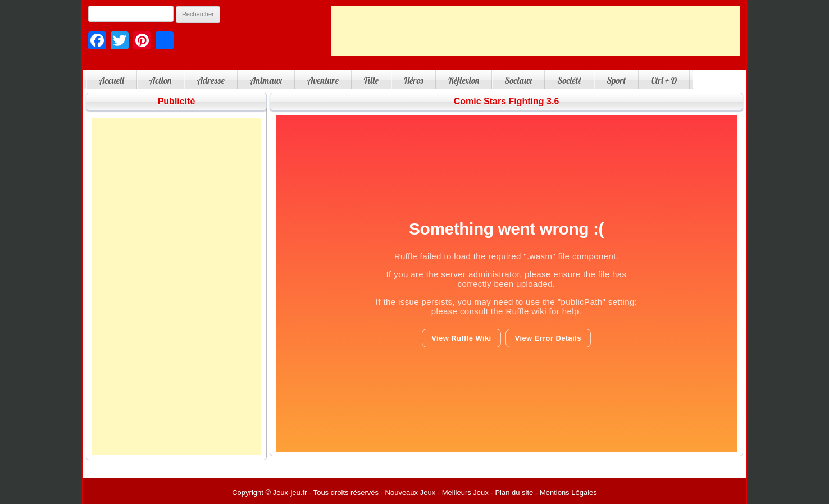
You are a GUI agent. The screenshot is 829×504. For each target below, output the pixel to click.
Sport (616, 80)
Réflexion (464, 80)
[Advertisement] (536, 31)
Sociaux (518, 80)
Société (569, 80)
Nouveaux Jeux (411, 492)
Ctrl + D (664, 80)
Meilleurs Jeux (465, 492)
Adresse (210, 80)
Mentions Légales (568, 492)
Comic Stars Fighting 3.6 (507, 101)
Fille (371, 80)
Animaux (266, 80)
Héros (413, 80)
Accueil (111, 80)
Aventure (323, 80)
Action (161, 80)
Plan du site (514, 492)
